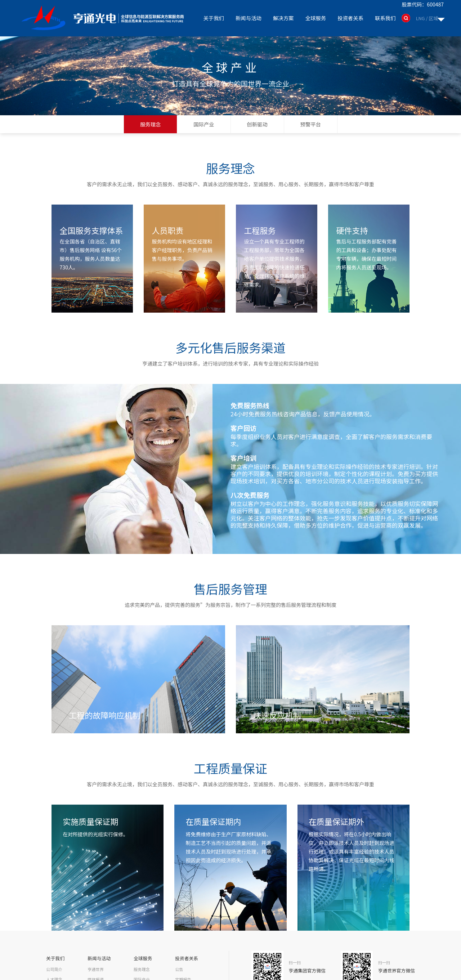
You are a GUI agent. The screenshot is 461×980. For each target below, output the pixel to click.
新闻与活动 (250, 18)
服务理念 (150, 124)
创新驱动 (257, 124)
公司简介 (54, 969)
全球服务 (316, 18)
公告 (179, 969)
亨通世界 (95, 969)
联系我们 (386, 18)
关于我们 (215, 18)
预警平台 (311, 124)
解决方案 (284, 18)
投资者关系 (351, 18)
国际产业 (204, 124)
